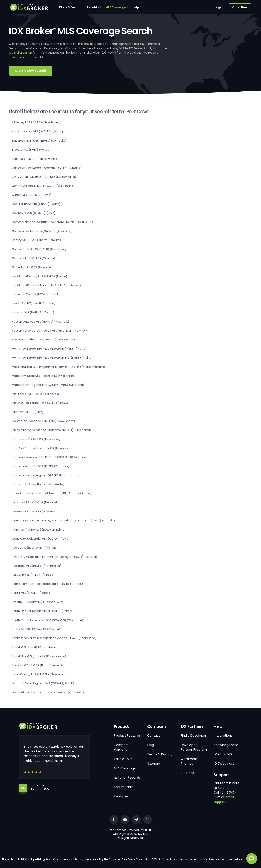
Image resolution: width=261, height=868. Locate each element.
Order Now (240, 7)
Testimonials (123, 787)
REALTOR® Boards (127, 778)
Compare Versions (121, 747)
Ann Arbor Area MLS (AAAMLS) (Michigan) (40, 131)
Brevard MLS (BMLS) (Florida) (31, 150)
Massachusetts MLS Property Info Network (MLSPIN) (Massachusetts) (58, 367)
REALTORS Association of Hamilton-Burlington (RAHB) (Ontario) (55, 557)
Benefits (93, 7)
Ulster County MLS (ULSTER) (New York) (38, 674)
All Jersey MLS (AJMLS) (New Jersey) (36, 122)
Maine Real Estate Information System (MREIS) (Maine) (49, 349)
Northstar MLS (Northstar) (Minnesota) (38, 484)
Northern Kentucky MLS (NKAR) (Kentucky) (41, 466)
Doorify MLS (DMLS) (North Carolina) (36, 240)
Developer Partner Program (194, 747)
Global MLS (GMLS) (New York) (32, 267)
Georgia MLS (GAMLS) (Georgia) (34, 258)
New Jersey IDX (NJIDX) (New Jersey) (37, 439)
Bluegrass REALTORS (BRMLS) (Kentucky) (39, 141)
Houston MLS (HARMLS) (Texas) (33, 312)
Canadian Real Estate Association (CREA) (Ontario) (47, 168)
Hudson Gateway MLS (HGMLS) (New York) (41, 322)
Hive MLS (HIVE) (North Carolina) (34, 303)
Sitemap (154, 764)
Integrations (223, 735)
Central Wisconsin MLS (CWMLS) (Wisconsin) (42, 186)
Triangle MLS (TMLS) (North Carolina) (37, 665)
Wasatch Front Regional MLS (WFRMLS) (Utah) (43, 683)
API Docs (187, 773)
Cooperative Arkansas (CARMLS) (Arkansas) (42, 231)
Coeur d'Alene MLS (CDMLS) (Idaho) (36, 204)
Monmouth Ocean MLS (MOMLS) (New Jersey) (43, 421)
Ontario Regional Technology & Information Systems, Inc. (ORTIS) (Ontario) (63, 520)
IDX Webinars (224, 764)
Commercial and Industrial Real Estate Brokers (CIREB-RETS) (52, 222)
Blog (150, 745)
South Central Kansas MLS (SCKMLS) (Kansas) (43, 611)
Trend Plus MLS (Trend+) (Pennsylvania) (39, 656)
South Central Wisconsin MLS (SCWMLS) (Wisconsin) (48, 620)
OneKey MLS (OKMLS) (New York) (34, 512)
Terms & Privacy (160, 754)
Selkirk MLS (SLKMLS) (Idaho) (31, 593)
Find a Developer (193, 735)
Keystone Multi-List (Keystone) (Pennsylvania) (43, 340)
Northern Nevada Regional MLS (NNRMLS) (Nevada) (46, 475)
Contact (154, 735)
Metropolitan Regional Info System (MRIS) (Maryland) (48, 385)
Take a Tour (123, 759)
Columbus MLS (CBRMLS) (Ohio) (34, 213)
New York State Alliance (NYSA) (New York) (41, 448)
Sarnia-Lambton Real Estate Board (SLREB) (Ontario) (47, 584)
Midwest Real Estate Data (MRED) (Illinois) (40, 403)
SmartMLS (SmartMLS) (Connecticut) (38, 602)
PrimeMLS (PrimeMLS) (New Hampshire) (39, 530)
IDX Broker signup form (24, 53)
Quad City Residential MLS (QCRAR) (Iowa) (41, 539)
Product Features (127, 735)
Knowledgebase (226, 745)
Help (136, 7)
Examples (121, 796)
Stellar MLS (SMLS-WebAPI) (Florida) (36, 629)
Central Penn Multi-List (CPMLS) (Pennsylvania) (44, 177)
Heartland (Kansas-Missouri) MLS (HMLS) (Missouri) (46, 285)
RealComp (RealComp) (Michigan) (36, 548)
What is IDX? (223, 754)
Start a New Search (31, 71)
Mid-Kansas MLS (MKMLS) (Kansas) (35, 394)
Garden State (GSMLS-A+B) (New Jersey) (40, 249)
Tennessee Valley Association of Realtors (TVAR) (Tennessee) (54, 638)
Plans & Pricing (70, 7)
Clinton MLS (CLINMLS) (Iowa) (32, 195)
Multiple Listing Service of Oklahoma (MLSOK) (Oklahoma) (52, 430)
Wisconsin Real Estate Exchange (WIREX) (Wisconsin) (48, 692)
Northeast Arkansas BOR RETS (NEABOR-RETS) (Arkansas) (50, 457)
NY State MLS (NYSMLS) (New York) (35, 502)
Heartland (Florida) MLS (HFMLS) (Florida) (40, 276)
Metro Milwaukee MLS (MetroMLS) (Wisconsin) (43, 376)
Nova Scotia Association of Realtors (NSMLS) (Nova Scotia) (52, 493)
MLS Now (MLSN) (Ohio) (28, 412)
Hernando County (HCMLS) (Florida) (36, 294)
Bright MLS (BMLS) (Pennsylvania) (34, 159)
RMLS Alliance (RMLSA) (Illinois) (32, 575)
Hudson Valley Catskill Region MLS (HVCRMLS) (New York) (50, 331)
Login (219, 7)
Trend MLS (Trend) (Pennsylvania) (35, 647)
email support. (224, 799)
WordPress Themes (189, 761)
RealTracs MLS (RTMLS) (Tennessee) (37, 566)
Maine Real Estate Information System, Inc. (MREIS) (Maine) (52, 358)
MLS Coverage (116, 7)
